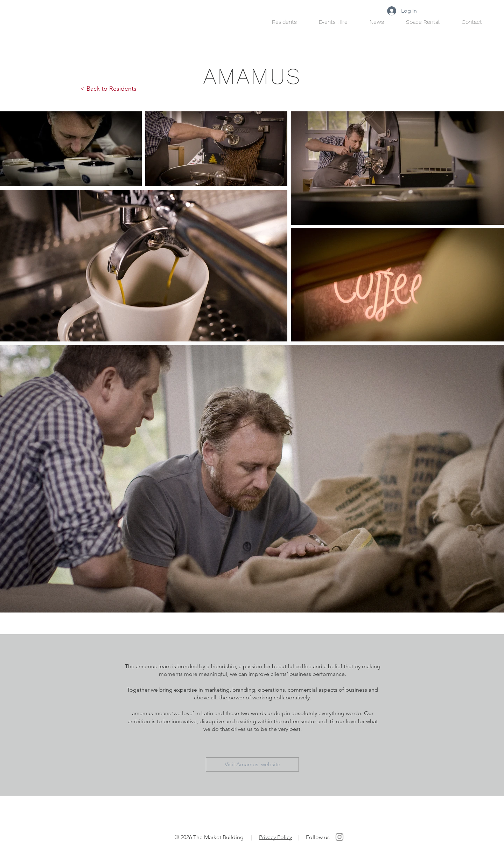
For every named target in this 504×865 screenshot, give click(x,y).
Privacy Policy (275, 837)
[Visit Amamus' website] (252, 764)
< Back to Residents (108, 89)
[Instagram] (339, 837)
